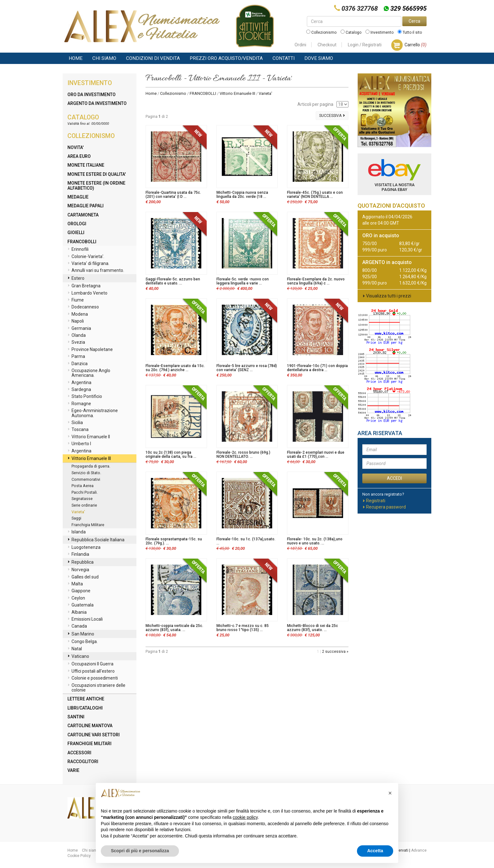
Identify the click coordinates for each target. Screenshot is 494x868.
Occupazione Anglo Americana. (89, 373)
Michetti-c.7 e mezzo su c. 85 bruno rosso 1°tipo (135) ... (243, 628)
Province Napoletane (90, 350)
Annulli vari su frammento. (96, 271)
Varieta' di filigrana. (88, 264)
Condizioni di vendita (153, 58)
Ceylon (76, 598)
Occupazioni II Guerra (90, 664)
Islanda (77, 532)
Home (76, 58)
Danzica (78, 364)
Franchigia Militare (88, 525)
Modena (78, 314)
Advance (419, 850)
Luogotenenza (84, 548)
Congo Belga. (83, 642)
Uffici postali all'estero (91, 671)
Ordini (300, 45)
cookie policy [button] (245, 817)
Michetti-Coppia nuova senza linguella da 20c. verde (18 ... (242, 195)
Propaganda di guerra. (91, 466)
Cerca (414, 21)
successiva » (337, 652)
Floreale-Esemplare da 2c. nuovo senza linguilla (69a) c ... (316, 281)
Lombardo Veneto (87, 293)
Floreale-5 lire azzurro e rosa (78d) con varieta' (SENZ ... (247, 368)
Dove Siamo (319, 58)
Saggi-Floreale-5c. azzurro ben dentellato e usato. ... (173, 281)
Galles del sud (83, 577)
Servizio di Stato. (86, 473)
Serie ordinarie (84, 505)
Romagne (79, 404)
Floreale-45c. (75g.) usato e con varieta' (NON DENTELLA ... (315, 195)
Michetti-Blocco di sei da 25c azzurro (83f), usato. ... (313, 628)
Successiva (332, 116)
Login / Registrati (365, 45)
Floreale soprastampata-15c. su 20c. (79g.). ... (174, 541)
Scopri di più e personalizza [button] (140, 851)
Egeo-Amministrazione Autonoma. (93, 413)
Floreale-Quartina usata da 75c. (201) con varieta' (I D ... (173, 195)
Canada (77, 626)
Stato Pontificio (85, 397)
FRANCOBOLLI (203, 93)
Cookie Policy (79, 856)
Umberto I (79, 444)
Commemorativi (86, 479)
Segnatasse (82, 499)
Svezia (76, 342)
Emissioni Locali (85, 619)
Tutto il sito (410, 32)
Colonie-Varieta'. (86, 257)
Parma (76, 357)
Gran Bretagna (84, 286)
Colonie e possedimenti (93, 678)
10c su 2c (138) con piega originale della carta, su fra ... (171, 454)
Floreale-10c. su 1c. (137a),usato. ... (246, 541)
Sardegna (79, 390)
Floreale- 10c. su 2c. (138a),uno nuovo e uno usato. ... (315, 541)
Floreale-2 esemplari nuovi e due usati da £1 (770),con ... (316, 454)
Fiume (76, 300)
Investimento (379, 32)
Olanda (77, 336)
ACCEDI (394, 478)
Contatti (284, 58)
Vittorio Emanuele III (237, 93)
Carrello (416, 45)
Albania (77, 612)
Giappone (79, 591)
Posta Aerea (83, 486)
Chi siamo (104, 58)
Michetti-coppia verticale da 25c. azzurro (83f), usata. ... (174, 628)
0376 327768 (360, 9)
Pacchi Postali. (85, 492)
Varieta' (78, 512)
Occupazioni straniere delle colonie (96, 688)
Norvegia (78, 570)
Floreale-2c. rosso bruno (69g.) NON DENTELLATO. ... (243, 454)
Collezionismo (321, 32)
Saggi (76, 518)
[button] (390, 793)
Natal (75, 649)
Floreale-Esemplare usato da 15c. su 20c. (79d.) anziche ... (175, 368)
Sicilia (75, 423)
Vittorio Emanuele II (89, 437)
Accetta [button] (375, 851)
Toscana (78, 430)
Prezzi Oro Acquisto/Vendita (226, 58)
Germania (79, 329)
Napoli (76, 321)
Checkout (327, 45)
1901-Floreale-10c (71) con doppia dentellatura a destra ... (317, 368)
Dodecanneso (83, 307)
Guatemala (80, 605)
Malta (75, 584)
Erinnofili (78, 250)
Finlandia (78, 555)
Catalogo (351, 32)
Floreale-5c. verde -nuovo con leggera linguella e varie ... (243, 281)
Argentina (79, 383)
